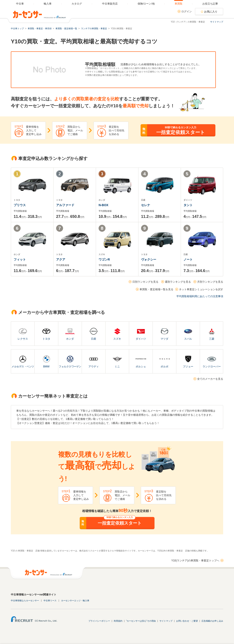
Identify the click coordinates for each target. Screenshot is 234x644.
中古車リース (50, 601)
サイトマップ (217, 22)
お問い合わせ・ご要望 (187, 621)
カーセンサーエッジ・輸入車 (75, 601)
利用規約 (118, 621)
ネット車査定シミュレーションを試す (201, 289)
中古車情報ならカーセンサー (25, 601)
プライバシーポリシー (99, 621)
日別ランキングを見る (145, 282)
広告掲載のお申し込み (212, 621)
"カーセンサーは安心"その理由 (141, 621)
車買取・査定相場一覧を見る (156, 289)
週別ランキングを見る (178, 282)
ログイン (187, 11)
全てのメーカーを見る (210, 379)
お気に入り (211, 12)
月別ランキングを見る (210, 282)
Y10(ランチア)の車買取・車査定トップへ (195, 561)
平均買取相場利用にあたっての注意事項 (200, 296)
